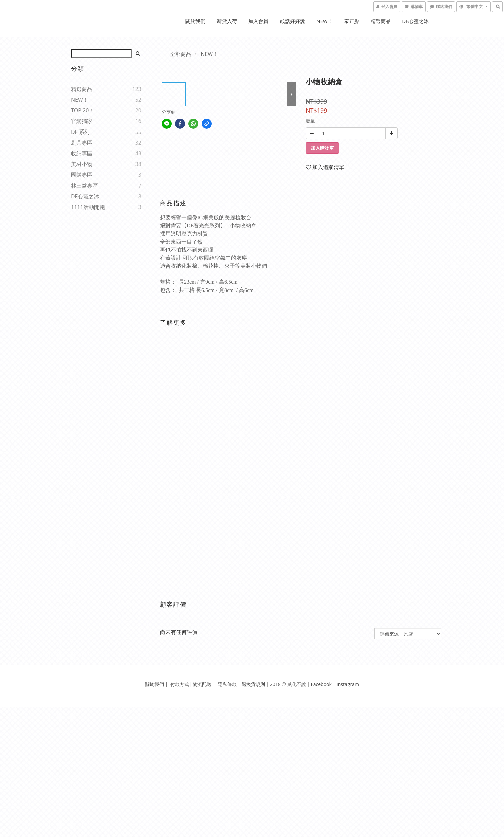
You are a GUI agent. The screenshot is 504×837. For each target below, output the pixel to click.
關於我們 (195, 21)
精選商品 (381, 21)
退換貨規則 (253, 684)
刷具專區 (82, 143)
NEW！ (324, 21)
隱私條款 (227, 684)
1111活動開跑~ (89, 207)
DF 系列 (80, 132)
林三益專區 (84, 186)
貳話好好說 (292, 21)
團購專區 (82, 175)
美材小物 (82, 164)
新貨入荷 (227, 21)
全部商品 (181, 54)
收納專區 (82, 153)
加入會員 (258, 21)
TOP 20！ (83, 110)
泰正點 (352, 21)
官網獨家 (82, 121)
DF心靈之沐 (415, 21)
